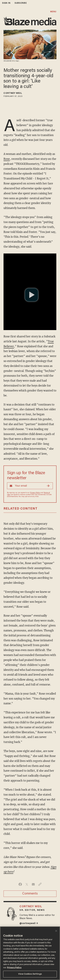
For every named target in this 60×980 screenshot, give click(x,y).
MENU (53, 12)
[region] (30, 953)
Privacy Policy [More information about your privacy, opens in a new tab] (14, 968)
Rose (7, 159)
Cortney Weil (13, 93)
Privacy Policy (35, 493)
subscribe (21, 3)
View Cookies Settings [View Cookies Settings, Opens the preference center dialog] (30, 974)
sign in (6, 3)
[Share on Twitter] (27, 884)
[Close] (56, 931)
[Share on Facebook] (20, 884)
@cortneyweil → (29, 923)
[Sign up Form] (30, 486)
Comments (30, 894)
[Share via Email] (33, 884)
